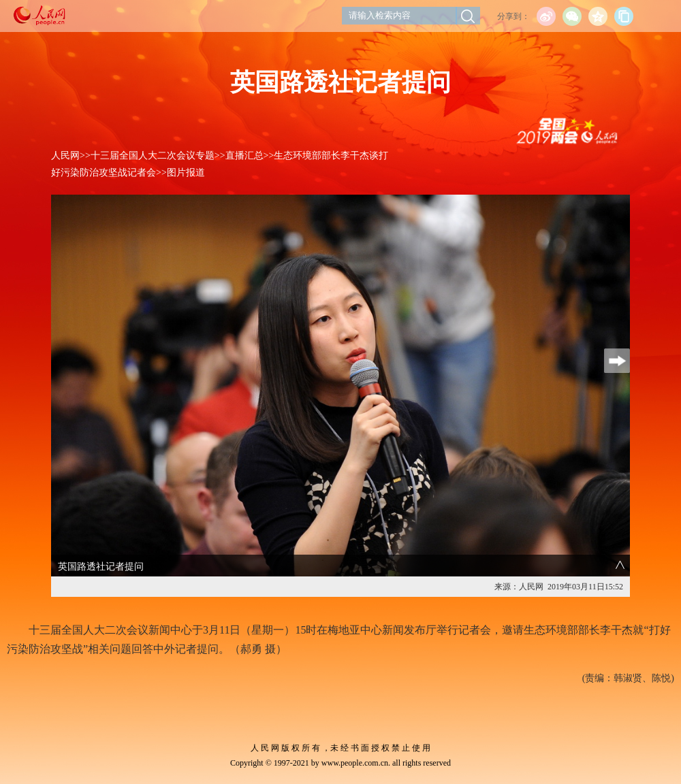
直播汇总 (244, 156)
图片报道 (186, 173)
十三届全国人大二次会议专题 (153, 156)
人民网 (65, 156)
